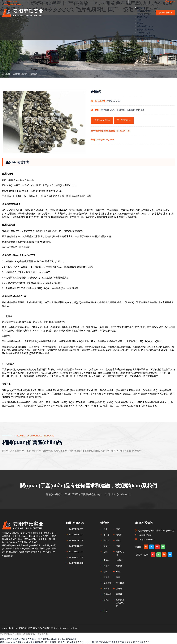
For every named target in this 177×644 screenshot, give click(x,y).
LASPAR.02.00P (76, 552)
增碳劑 (119, 560)
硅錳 (118, 546)
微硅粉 (106, 540)
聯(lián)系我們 (143, 39)
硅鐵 (106, 529)
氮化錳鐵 (107, 583)
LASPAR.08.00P (76, 535)
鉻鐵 (118, 540)
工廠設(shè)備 (144, 32)
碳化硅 (106, 566)
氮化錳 (119, 589)
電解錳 (119, 566)
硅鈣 (118, 529)
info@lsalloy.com (122, 494)
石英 (139, 20)
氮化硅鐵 (107, 594)
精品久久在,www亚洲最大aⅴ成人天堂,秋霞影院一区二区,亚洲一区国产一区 (34, 642)
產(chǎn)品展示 (144, 14)
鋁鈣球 (106, 600)
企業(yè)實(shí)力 (145, 26)
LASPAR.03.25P (76, 546)
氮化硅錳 (120, 583)
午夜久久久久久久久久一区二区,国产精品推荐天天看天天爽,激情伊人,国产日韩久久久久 (110, 642)
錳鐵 (106, 552)
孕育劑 (106, 535)
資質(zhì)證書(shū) (146, 29)
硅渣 (106, 611)
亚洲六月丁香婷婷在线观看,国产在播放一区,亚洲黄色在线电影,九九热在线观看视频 (38, 639)
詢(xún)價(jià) (166, 12)
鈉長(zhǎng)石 (144, 17)
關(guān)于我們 (144, 11)
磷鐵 (118, 572)
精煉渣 (106, 577)
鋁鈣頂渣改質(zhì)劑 (120, 603)
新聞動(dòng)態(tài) (146, 36)
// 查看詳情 (7, 556)
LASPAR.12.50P (76, 529)
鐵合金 (140, 23)
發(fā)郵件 (124, 120)
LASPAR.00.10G (76, 563)
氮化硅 (106, 589)
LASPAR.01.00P (76, 557)
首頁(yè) (141, 8)
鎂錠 (106, 572)
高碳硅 (119, 594)
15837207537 (71, 494)
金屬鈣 (34, 74)
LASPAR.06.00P (76, 540)
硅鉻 (118, 577)
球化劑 (119, 535)
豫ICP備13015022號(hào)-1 (67, 628)
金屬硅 (106, 560)
